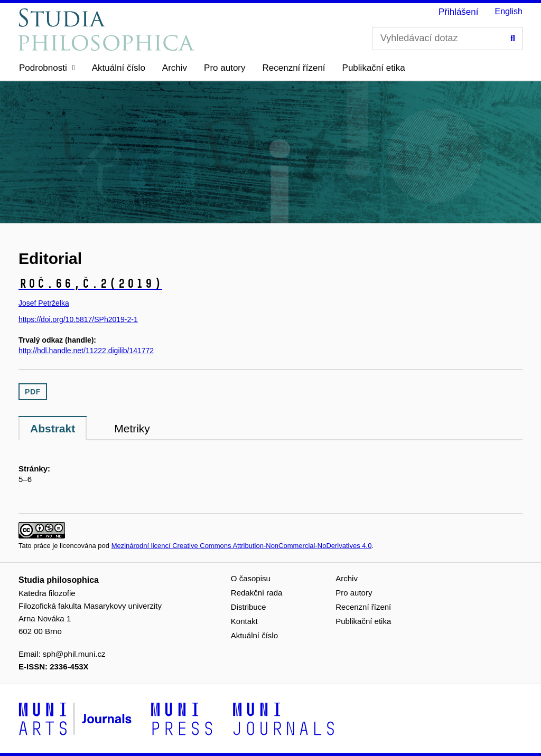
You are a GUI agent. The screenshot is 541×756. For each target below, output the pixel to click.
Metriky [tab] (132, 428)
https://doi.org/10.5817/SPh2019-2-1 (78, 319)
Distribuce (249, 607)
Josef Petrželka (44, 303)
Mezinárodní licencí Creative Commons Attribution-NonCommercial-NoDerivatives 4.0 (242, 546)
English (509, 11)
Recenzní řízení (294, 68)
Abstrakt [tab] (53, 428)
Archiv (175, 68)
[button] (47, 68)
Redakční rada (257, 593)
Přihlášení (459, 12)
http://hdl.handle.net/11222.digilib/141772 (86, 351)
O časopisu (251, 578)
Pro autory (225, 68)
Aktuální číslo (119, 68)
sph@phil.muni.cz (74, 654)
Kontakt (244, 621)
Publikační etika (374, 68)
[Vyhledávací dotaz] (447, 39)
